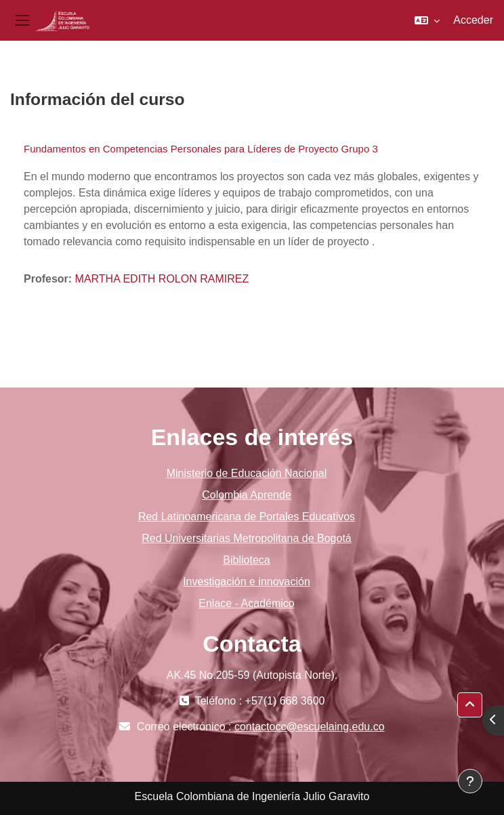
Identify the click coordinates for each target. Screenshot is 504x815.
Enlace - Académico (246, 603)
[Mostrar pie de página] (470, 781)
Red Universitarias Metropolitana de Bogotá (247, 538)
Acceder (473, 20)
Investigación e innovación (247, 582)
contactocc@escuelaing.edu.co (310, 727)
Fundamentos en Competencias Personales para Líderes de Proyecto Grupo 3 (201, 149)
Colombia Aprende (247, 495)
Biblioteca (246, 560)
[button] (427, 20)
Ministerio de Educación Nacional (247, 473)
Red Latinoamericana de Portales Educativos (247, 517)
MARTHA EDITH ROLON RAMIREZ (162, 279)
